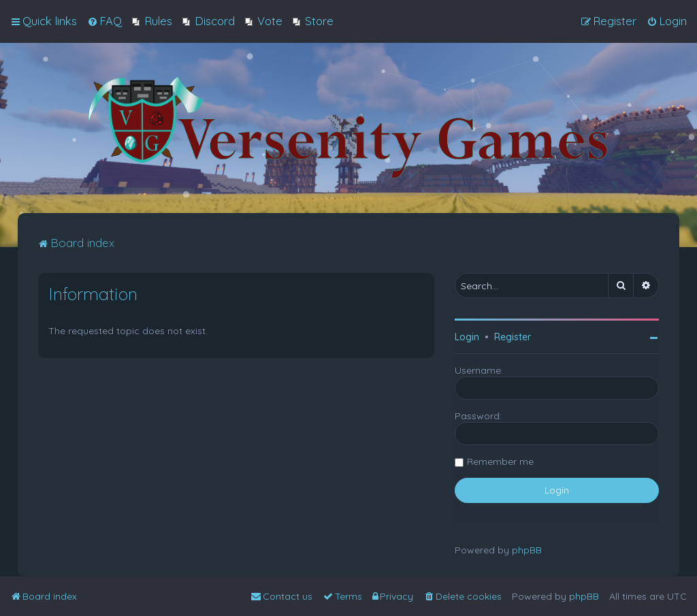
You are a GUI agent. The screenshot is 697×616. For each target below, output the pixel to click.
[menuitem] (104, 21)
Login (467, 337)
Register (513, 337)
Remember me (500, 461)
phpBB (527, 550)
